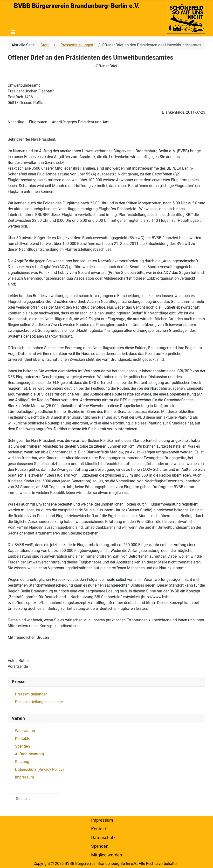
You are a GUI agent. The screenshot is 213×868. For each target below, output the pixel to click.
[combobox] (36, 799)
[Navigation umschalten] (13, 32)
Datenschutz (103, 838)
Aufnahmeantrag (29, 754)
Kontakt (99, 829)
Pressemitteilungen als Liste (39, 702)
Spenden (22, 746)
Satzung (22, 762)
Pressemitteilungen (31, 694)
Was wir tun (25, 731)
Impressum (24, 777)
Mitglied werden (107, 855)
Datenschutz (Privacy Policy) (39, 769)
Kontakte (23, 739)
